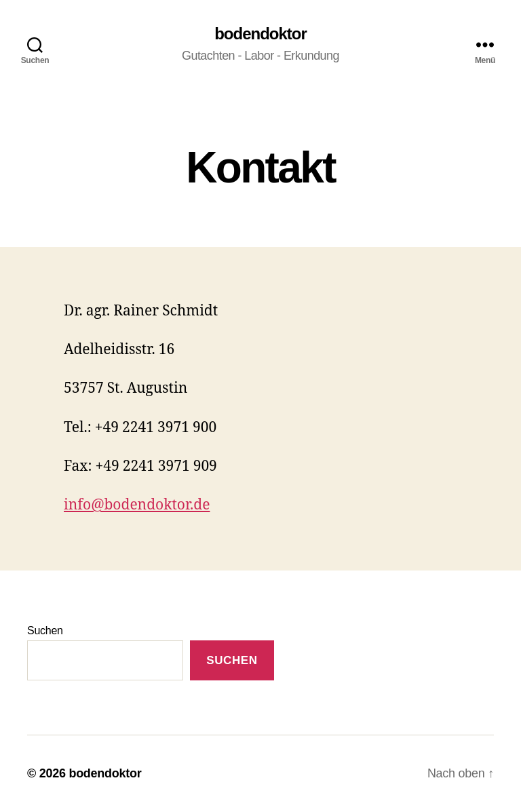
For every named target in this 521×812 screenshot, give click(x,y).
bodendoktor (260, 34)
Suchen (45, 631)
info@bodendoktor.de (137, 505)
